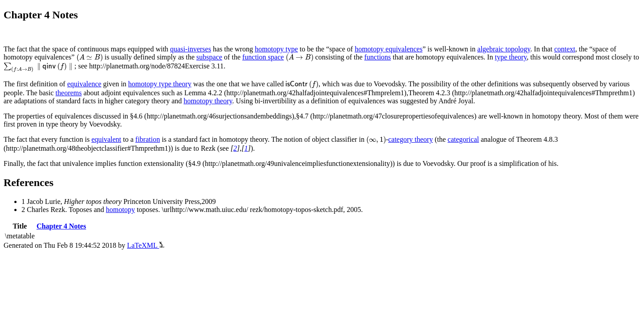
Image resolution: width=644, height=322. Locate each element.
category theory (411, 139)
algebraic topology (504, 49)
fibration (148, 139)
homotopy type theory (160, 84)
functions (378, 57)
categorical (463, 139)
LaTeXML (146, 245)
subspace (209, 57)
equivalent (106, 139)
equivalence (84, 84)
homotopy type (276, 49)
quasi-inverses (191, 49)
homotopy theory (208, 101)
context (565, 49)
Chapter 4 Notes (61, 226)
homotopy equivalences (389, 49)
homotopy (121, 210)
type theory (511, 57)
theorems (69, 93)
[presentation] (90, 58)
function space (263, 57)
